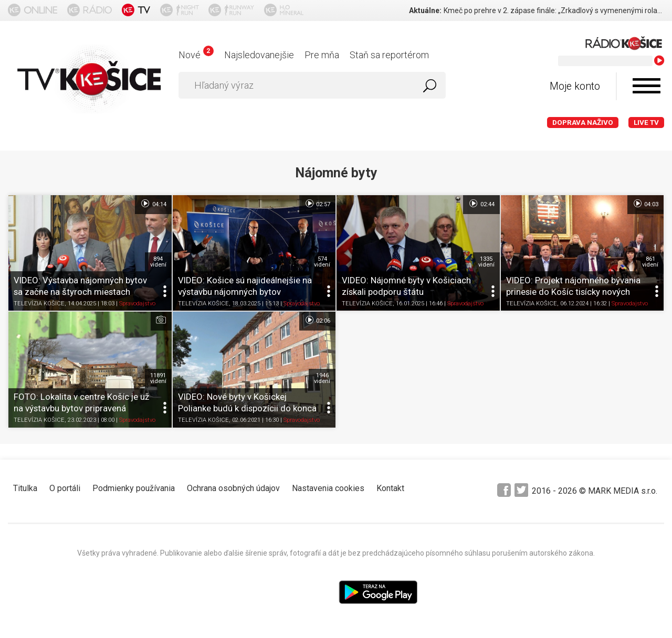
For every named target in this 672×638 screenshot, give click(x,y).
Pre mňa (322, 55)
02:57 (317, 204)
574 (322, 262)
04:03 (645, 204)
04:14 (153, 204)
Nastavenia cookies (328, 488)
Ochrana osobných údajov (233, 488)
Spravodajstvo (137, 304)
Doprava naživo (583, 123)
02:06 (317, 320)
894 (158, 262)
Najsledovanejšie (259, 55)
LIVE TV (646, 123)
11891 (158, 378)
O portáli (65, 488)
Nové (196, 55)
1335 (486, 262)
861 (650, 262)
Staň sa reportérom (389, 55)
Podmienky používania (134, 488)
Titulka (25, 488)
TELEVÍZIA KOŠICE (39, 304)
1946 (322, 378)
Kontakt (390, 488)
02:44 (481, 204)
